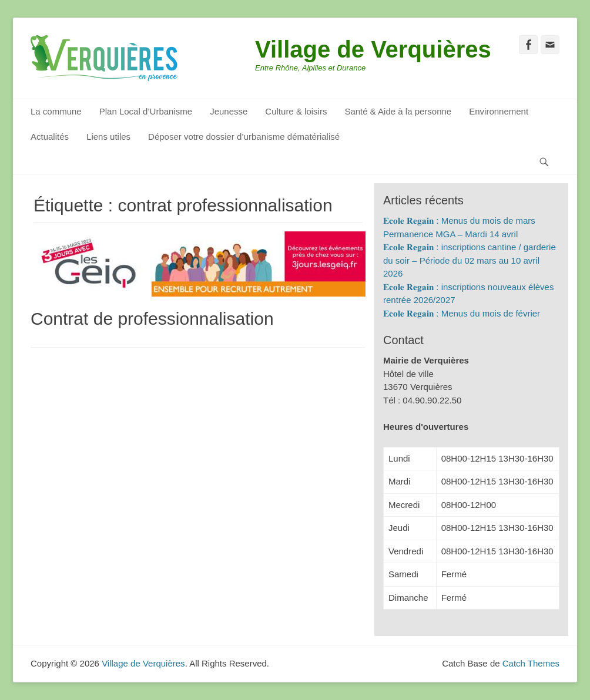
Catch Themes (531, 663)
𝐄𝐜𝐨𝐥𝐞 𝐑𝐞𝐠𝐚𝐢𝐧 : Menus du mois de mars (459, 221)
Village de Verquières (373, 49)
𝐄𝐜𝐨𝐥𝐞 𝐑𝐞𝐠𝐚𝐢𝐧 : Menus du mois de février (462, 313)
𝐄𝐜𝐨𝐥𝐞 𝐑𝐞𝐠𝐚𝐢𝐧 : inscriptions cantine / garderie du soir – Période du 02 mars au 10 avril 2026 (470, 260)
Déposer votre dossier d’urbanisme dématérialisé (244, 137)
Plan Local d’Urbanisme (146, 111)
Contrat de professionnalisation (152, 319)
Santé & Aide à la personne (398, 111)
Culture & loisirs (296, 111)
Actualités (50, 137)
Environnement (499, 111)
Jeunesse (229, 111)
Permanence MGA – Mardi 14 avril (450, 234)
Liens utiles (108, 137)
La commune (56, 111)
